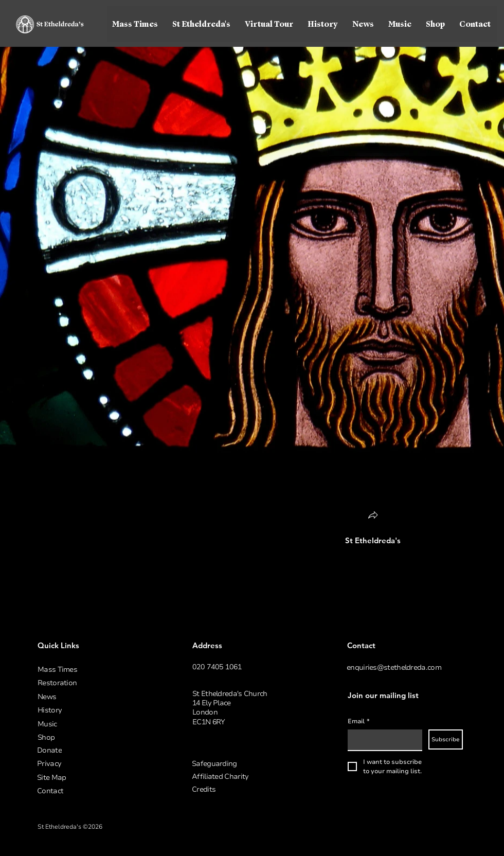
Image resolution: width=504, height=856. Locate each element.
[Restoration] (92, 683)
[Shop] (92, 737)
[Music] (92, 724)
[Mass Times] (92, 670)
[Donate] (92, 750)
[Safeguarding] (246, 764)
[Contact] (92, 791)
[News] (92, 697)
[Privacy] (92, 764)
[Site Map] (92, 778)
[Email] (382, 740)
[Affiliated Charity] (246, 777)
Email (359, 721)
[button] (202, 24)
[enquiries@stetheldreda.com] (401, 667)
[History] (92, 710)
